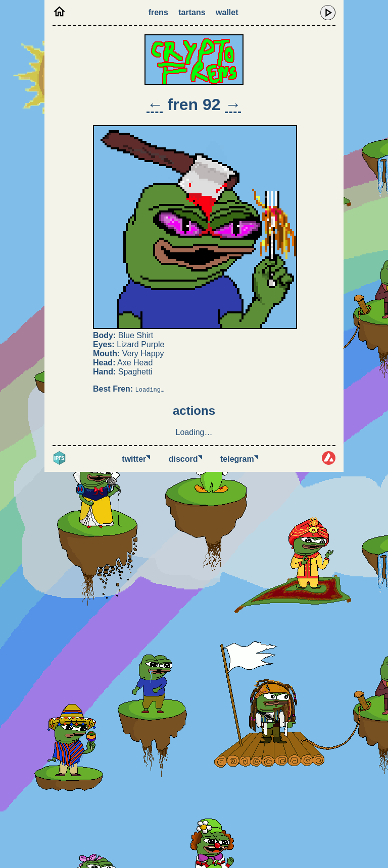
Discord (185, 459)
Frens (158, 12)
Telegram (239, 459)
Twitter (136, 459)
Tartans (192, 12)
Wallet (227, 12)
